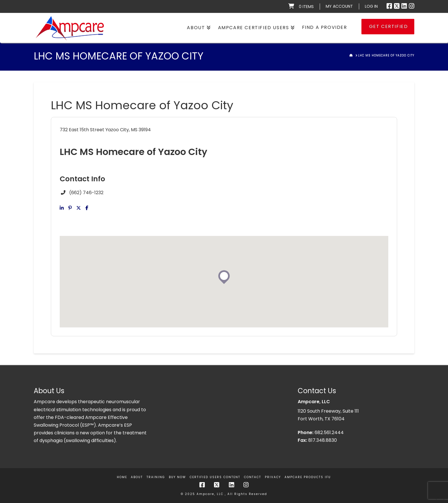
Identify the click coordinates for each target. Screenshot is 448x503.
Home (122, 477)
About (137, 477)
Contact (253, 477)
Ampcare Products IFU (308, 477)
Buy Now (177, 477)
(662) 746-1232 (86, 193)
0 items (306, 7)
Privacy (273, 477)
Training (156, 477)
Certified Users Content (215, 477)
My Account (339, 6)
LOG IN (371, 6)
